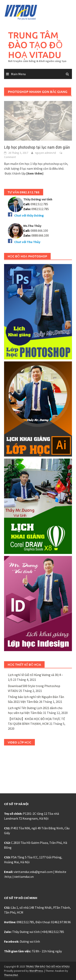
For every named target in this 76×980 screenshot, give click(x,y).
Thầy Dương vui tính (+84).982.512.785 (38, 932)
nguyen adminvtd (45, 153)
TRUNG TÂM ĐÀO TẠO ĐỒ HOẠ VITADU (35, 45)
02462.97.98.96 (61, 922)
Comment (10, 157)
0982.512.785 (39, 204)
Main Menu (18, 74)
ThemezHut (11, 975)
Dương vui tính (30, 941)
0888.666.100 (40, 235)
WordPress (36, 971)
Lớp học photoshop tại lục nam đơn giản (37, 147)
